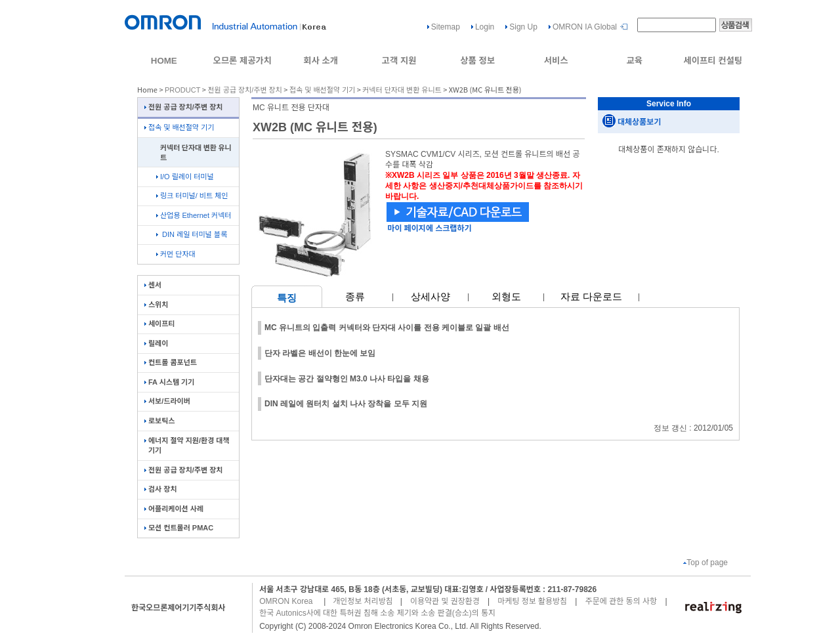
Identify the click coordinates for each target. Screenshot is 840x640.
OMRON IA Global (585, 27)
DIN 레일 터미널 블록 (192, 234)
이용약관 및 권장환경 (445, 601)
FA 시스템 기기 (169, 382)
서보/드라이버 (167, 401)
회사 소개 (321, 61)
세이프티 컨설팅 (713, 61)
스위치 (156, 305)
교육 (634, 61)
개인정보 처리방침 (363, 601)
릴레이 (156, 343)
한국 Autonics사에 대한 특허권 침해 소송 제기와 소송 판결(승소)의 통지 (377, 613)
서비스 (556, 61)
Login (485, 27)
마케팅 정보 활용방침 (532, 601)
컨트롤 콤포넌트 (171, 362)
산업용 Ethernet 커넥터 (194, 215)
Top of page (705, 563)
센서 (153, 285)
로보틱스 (159, 421)
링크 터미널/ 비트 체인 (192, 196)
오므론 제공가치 (242, 61)
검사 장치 (161, 489)
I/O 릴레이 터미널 (185, 177)
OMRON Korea (286, 601)
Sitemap (446, 27)
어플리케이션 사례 (174, 509)
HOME (164, 61)
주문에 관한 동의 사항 (621, 601)
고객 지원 (399, 61)
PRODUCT (182, 90)
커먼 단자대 (176, 254)
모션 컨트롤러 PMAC (179, 528)
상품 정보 (477, 61)
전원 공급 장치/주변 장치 (244, 90)
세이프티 (159, 324)
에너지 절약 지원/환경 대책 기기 (187, 445)
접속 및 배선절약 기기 (322, 90)
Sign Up (523, 27)
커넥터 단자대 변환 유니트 (402, 90)
